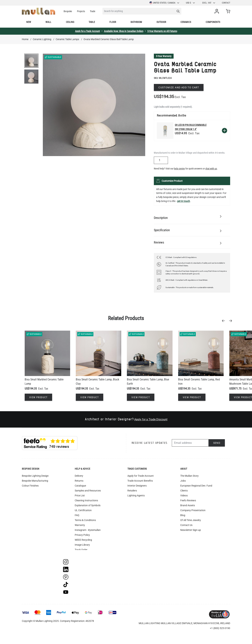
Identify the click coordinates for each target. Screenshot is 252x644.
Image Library (82, 545)
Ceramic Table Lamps (67, 39)
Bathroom (136, 22)
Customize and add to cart (179, 87)
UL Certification (83, 510)
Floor (113, 22)
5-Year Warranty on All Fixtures (162, 31)
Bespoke (68, 11)
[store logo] (39, 11)
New (29, 22)
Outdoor (161, 22)
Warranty (80, 525)
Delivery (79, 476)
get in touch (184, 201)
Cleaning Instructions (86, 500)
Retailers (132, 491)
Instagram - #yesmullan (88, 530)
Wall (48, 22)
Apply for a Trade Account (87, 31)
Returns (79, 481)
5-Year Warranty (164, 56)
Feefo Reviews (188, 500)
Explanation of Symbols (88, 505)
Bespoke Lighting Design (35, 476)
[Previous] (225, 321)
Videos (184, 495)
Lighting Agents (136, 495)
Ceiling (70, 22)
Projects (81, 11)
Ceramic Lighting (42, 39)
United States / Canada (165, 3)
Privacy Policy (82, 535)
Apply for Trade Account (141, 476)
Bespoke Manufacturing (35, 481)
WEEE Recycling (83, 540)
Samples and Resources (88, 491)
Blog (183, 515)
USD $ (191, 3)
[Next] (232, 321)
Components (213, 22)
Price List (80, 495)
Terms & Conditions (85, 520)
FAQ (77, 515)
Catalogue (80, 486)
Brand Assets (188, 505)
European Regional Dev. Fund (196, 486)
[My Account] (217, 11)
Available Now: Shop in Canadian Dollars (124, 31)
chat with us (211, 169)
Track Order (81, 550)
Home (25, 39)
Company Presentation (193, 510)
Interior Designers (137, 486)
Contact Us (186, 525)
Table (92, 22)
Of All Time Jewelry (191, 520)
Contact (226, 3)
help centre (179, 169)
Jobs (183, 481)
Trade (93, 11)
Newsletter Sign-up (191, 530)
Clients (184, 491)
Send (217, 443)
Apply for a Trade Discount (151, 419)
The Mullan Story (189, 476)
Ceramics (186, 22)
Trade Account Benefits (140, 481)
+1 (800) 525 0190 (220, 628)
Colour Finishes (30, 486)
